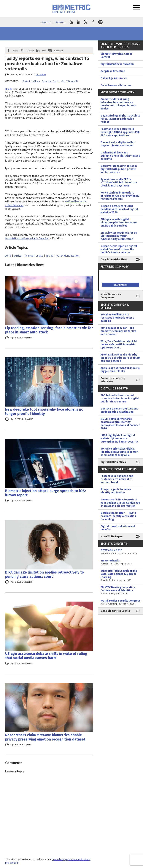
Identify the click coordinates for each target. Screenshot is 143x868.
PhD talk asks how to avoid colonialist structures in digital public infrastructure (120, 398)
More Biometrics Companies (111, 296)
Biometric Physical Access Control (117, 55)
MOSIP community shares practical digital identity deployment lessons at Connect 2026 (120, 424)
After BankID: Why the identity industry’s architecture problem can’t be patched (120, 358)
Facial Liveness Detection (116, 85)
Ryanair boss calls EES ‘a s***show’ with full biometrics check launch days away (119, 182)
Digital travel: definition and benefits (118, 528)
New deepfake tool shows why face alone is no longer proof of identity (44, 412)
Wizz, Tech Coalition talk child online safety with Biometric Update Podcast (119, 344)
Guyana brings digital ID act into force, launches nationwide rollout (120, 119)
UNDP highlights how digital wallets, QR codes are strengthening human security (119, 439)
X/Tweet (30, 50)
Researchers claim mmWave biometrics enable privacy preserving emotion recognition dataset (45, 737)
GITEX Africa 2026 (121, 552)
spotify (100, 22)
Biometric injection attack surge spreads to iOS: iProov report (46, 493)
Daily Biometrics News (114, 259)
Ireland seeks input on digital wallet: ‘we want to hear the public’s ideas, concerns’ (119, 249)
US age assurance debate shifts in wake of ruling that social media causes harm (46, 656)
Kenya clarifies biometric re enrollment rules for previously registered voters (120, 196)
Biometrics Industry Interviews (113, 380)
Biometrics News (31, 81)
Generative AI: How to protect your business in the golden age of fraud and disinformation (120, 503)
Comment (59, 50)
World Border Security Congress (121, 602)
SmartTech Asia (121, 562)
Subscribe (60, 22)
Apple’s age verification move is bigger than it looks (120, 370)
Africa (18, 256)
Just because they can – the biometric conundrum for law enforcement (118, 331)
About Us (46, 22)
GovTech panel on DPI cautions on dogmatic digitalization (119, 410)
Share (15, 50)
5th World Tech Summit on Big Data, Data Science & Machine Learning (121, 576)
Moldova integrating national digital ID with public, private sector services (119, 169)
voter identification (68, 256)
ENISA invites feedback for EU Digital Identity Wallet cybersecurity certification (119, 236)
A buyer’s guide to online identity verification (116, 491)
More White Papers (112, 537)
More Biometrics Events (115, 611)
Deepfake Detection (113, 71)
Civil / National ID (69, 81)
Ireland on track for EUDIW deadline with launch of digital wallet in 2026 (119, 209)
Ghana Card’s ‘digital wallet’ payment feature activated (118, 144)
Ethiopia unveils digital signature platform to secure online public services (119, 223)
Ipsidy (9, 89)
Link (44, 50)
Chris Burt (41, 74)
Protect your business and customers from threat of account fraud (117, 479)
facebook (93, 22)
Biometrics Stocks (51, 81)
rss (71, 22)
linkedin (79, 22)
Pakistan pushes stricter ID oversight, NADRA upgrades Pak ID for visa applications (120, 132)
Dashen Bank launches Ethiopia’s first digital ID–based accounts (120, 156)
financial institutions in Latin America (27, 238)
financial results (34, 256)
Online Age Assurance (114, 78)
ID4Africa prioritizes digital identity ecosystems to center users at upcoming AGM (119, 452)
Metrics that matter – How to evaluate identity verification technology (118, 516)
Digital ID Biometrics (113, 462)
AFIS (8, 256)
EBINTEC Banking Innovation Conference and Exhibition (121, 591)
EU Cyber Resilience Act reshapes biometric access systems (117, 318)
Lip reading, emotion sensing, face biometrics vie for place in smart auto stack (49, 330)
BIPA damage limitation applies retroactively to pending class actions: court (45, 574)
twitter (86, 22)
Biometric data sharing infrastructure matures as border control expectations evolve (118, 104)
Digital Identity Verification (117, 64)
